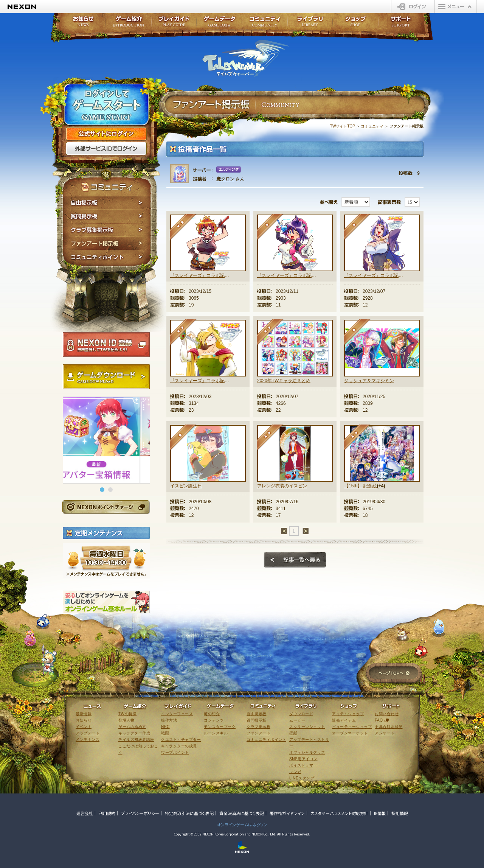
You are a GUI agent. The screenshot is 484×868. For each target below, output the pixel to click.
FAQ (379, 720)
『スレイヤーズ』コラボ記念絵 (200, 275)
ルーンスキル (216, 733)
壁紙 (293, 733)
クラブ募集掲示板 (107, 230)
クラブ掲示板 (258, 727)
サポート (401, 24)
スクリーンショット (307, 727)
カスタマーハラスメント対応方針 (339, 813)
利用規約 (107, 813)
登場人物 (126, 720)
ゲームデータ (219, 24)
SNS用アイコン (303, 759)
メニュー (455, 6)
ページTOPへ (394, 674)
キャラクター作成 (134, 733)
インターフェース (177, 714)
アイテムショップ (348, 714)
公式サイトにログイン (106, 134)
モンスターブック (220, 727)
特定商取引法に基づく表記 (189, 813)
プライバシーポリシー (140, 813)
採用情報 (400, 813)
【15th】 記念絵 (361, 486)
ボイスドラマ (301, 765)
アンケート (385, 733)
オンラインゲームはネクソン (242, 824)
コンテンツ (214, 720)
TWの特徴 (127, 714)
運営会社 (85, 813)
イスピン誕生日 (186, 486)
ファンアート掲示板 (107, 244)
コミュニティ (372, 126)
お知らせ (81, 24)
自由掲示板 (107, 203)
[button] (102, 490)
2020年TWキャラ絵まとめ (284, 381)
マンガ (295, 772)
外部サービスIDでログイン (106, 149)
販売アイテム (344, 720)
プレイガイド (174, 24)
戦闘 (165, 733)
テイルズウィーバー (246, 58)
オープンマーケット (350, 733)
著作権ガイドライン (287, 813)
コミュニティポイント (107, 258)
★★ (183, 228)
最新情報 (84, 714)
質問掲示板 (107, 216)
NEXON (22, 7)
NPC (165, 727)
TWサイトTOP (343, 126)
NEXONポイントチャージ (106, 507)
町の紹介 (212, 714)
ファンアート (258, 733)
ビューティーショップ (352, 727)
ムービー (297, 720)
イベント (84, 727)
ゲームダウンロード (106, 377)
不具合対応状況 (389, 727)
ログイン (413, 6)
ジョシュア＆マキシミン (369, 381)
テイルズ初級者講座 (136, 740)
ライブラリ (310, 24)
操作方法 (169, 720)
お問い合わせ (387, 714)
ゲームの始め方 (132, 727)
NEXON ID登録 (106, 345)
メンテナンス (88, 740)
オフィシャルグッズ (307, 752)
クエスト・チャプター (181, 740)
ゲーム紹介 (129, 24)
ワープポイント (175, 752)
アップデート (88, 733)
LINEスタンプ (302, 778)
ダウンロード (301, 714)
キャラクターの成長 (179, 746)
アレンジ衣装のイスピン (282, 486)
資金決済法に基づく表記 (242, 813)
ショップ (355, 24)
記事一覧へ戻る (295, 560)
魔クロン (225, 179)
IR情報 (380, 813)
